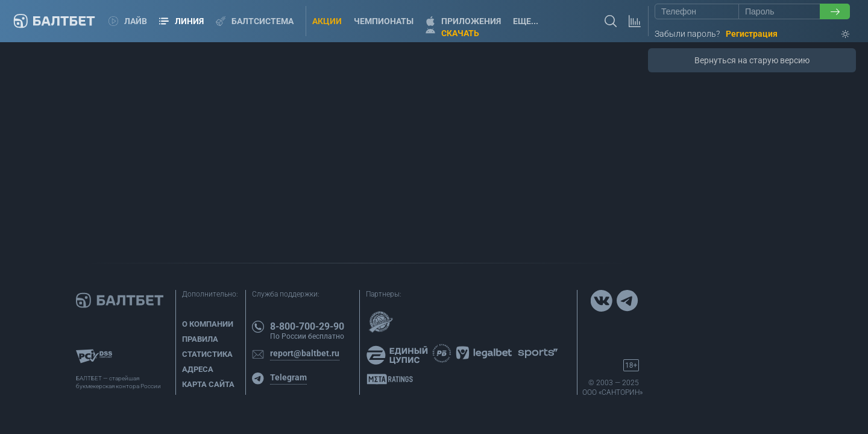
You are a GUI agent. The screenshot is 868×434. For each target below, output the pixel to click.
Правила (200, 339)
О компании (208, 324)
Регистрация (752, 34)
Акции (327, 21)
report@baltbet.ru (305, 353)
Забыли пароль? (687, 34)
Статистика (207, 354)
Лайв (128, 21)
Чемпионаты (384, 21)
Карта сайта (208, 384)
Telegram (288, 377)
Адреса (198, 369)
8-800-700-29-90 (307, 326)
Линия (181, 21)
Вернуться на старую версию (752, 60)
